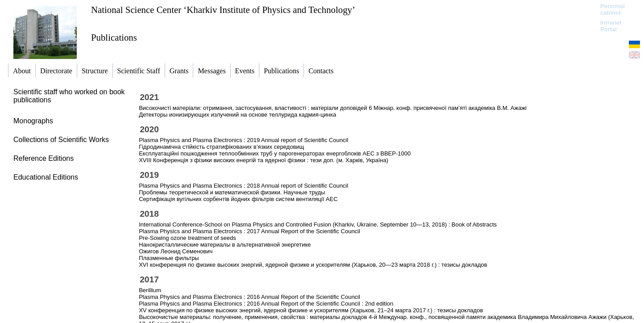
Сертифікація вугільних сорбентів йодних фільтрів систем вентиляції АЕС (238, 199)
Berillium (150, 290)
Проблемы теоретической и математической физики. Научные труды (232, 192)
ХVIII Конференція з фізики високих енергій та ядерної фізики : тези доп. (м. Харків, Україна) (264, 160)
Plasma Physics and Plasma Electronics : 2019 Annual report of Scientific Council (243, 140)
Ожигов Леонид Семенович (176, 251)
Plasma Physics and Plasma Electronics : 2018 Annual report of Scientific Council (243, 186)
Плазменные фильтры (169, 258)
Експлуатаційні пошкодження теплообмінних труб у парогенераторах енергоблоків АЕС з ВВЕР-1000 (275, 153)
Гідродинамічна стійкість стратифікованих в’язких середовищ (221, 147)
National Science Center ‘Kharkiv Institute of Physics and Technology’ (223, 10)
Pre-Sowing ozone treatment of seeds (187, 238)
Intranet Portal (611, 26)
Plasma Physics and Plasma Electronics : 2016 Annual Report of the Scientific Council (249, 297)
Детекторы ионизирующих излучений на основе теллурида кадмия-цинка (237, 115)
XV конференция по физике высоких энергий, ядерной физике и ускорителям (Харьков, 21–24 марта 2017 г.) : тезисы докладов (311, 310)
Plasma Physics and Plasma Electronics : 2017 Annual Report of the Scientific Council (249, 231)
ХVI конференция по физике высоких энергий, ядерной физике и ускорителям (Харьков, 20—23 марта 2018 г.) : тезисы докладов (313, 265)
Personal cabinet (613, 9)
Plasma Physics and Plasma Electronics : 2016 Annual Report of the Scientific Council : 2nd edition (266, 304)
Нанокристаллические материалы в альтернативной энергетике (225, 245)
